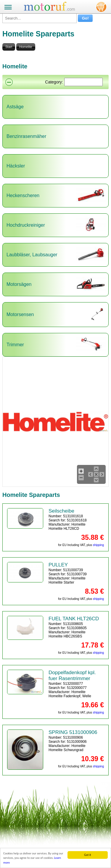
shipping (98, 545)
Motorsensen (20, 314)
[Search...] (40, 18)
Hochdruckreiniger (26, 225)
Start (9, 47)
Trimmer (15, 345)
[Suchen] (83, 82)
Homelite (26, 47)
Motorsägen (19, 284)
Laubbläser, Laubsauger (32, 255)
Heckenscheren (23, 195)
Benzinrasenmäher (26, 136)
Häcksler (16, 166)
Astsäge (15, 107)
